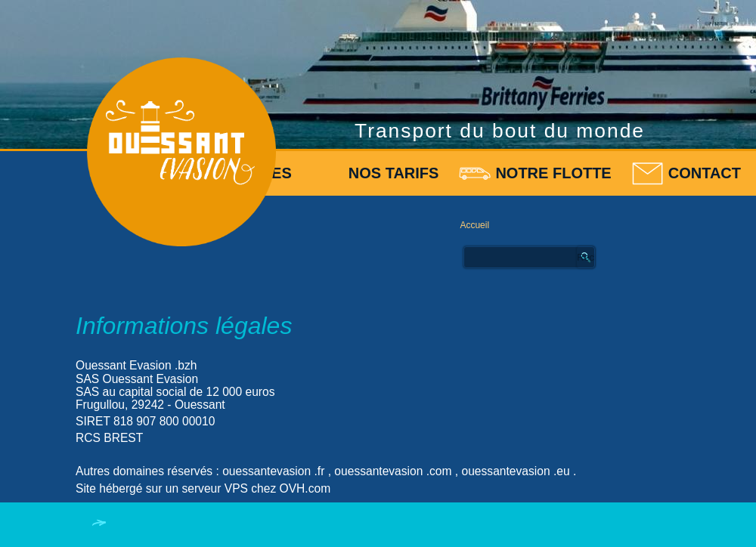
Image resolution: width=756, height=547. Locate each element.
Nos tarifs (394, 173)
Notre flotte (553, 173)
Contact (705, 173)
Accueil (474, 225)
